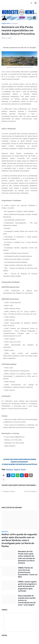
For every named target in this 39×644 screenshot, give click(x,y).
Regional (17, 470)
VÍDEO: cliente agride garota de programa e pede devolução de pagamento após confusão (27, 586)
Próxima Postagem (30, 491)
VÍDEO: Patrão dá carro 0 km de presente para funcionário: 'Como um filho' (28, 572)
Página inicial (6, 23)
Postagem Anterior (9, 491)
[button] (31, 3)
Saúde (23, 470)
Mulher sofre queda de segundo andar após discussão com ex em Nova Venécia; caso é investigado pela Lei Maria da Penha (19, 540)
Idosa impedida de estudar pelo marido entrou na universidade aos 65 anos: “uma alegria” (27, 600)
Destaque (15, 23)
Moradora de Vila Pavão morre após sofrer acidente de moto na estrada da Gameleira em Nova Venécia (26, 557)
